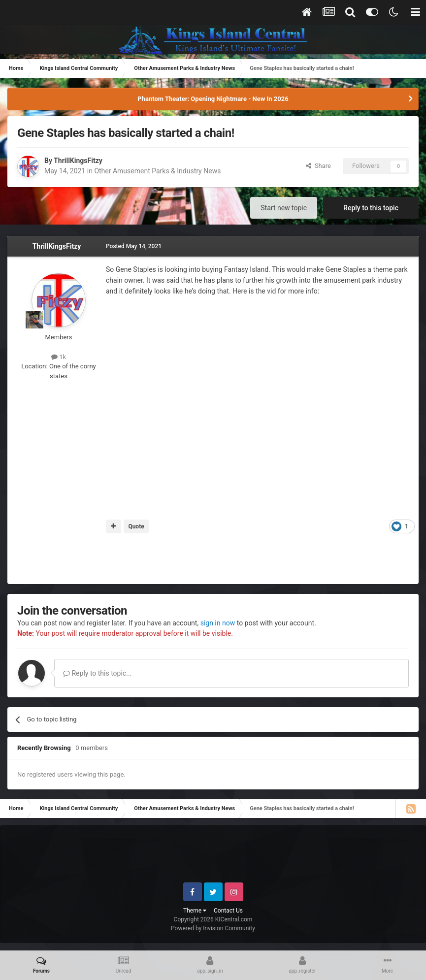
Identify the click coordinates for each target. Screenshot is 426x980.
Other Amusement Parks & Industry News (157, 171)
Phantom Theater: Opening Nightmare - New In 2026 (213, 99)
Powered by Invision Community (213, 928)
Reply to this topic (371, 208)
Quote (136, 526)
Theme (195, 911)
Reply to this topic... (97, 673)
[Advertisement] (213, 559)
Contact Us (228, 911)
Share (318, 166)
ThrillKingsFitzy (78, 161)
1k (59, 357)
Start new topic (284, 208)
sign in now (218, 623)
